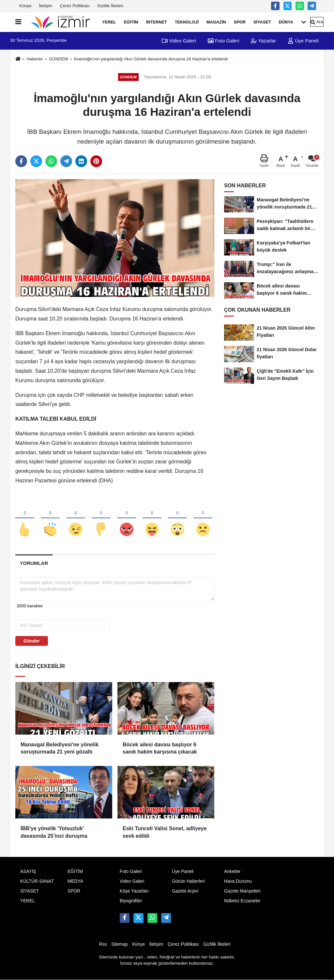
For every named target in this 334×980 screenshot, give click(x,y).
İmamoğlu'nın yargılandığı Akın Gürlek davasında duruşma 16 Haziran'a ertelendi (151, 59)
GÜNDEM (58, 59)
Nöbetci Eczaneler (242, 901)
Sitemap (119, 944)
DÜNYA (286, 22)
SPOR (240, 22)
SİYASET (262, 22)
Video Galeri (179, 41)
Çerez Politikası (75, 6)
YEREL (109, 22)
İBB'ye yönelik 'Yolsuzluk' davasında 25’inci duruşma (54, 832)
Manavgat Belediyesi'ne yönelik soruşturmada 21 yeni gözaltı (60, 748)
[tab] (34, 563)
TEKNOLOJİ (187, 22)
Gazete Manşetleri (242, 891)
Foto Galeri (223, 41)
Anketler (232, 871)
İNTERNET (157, 22)
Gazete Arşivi (185, 891)
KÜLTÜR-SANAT (37, 881)
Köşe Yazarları (134, 891)
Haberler (35, 59)
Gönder (32, 641)
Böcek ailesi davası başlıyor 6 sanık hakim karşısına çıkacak (160, 748)
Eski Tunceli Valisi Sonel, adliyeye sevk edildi (165, 832)
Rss (103, 944)
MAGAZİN (216, 22)
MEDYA (75, 881)
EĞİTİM (131, 22)
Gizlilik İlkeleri (110, 6)
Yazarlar (263, 41)
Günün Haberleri (188, 881)
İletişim (46, 6)
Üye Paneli (303, 41)
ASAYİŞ (28, 871)
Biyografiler (131, 901)
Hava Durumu (238, 881)
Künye (25, 6)
